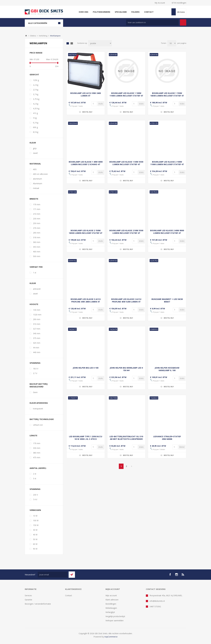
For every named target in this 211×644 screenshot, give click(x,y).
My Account (160, 3)
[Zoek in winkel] (152, 22)
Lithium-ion (38, 425)
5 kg (35, 118)
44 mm (36, 348)
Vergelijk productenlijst (115, 616)
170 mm (37, 204)
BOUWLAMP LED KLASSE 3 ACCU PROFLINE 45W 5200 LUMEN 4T (126, 300)
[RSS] (183, 575)
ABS (35, 169)
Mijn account (111, 595)
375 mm (37, 338)
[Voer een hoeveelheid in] (94, 104)
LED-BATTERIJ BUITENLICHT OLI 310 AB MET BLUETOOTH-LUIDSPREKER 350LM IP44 (126, 439)
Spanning (35, 363)
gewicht (34, 74)
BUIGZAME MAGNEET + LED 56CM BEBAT (167, 300)
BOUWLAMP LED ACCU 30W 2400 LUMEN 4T (86, 94)
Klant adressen (112, 600)
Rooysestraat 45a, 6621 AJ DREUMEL (166, 595)
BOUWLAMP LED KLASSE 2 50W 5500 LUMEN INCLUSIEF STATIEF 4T (126, 232)
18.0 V (36, 369)
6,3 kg (36, 123)
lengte (33, 435)
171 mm (37, 209)
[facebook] (170, 575)
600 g (35, 127)
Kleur (33, 283)
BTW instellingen (179, 3)
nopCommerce (111, 637)
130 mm (37, 310)
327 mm (37, 329)
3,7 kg (36, 94)
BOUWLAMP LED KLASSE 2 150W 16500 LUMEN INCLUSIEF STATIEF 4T (86, 232)
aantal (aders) (38, 468)
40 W (35, 535)
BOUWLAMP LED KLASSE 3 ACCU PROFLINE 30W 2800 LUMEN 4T (86, 300)
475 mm (37, 457)
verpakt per (36, 267)
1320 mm (37, 315)
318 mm (37, 237)
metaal (36, 188)
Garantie (28, 600)
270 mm (37, 228)
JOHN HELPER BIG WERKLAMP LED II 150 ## (126, 369)
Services (28, 595)
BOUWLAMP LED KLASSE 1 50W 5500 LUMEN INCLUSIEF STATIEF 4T (126, 163)
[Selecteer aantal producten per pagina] (172, 43)
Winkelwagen (111, 608)
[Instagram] (177, 575)
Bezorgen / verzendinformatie (38, 604)
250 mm (37, 223)
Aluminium (38, 183)
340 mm (37, 333)
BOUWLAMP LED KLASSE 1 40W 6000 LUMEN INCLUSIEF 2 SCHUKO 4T (86, 163)
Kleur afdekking (39, 403)
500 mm (37, 256)
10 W (35, 516)
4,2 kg (36, 104)
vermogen (35, 510)
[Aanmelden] (52, 575)
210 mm (37, 214)
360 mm (37, 242)
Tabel (68, 43)
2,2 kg (36, 85)
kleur (33, 143)
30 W (35, 530)
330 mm (37, 448)
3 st (35, 478)
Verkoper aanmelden (115, 621)
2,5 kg (36, 90)
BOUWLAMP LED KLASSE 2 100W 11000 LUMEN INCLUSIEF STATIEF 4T (167, 163)
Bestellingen (111, 604)
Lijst (72, 43)
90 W (35, 549)
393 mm (37, 247)
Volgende (132, 466)
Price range (36, 53)
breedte (34, 199)
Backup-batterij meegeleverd (39, 385)
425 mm (37, 343)
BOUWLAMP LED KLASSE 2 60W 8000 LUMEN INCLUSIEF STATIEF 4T (167, 232)
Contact (69, 595)
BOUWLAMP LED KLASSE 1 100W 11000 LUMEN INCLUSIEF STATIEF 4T (126, 94)
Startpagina (26, 36)
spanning (35, 489)
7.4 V (35, 499)
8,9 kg (36, 132)
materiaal (35, 164)
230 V (35, 495)
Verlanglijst (110, 612)
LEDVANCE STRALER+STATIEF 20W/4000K (167, 438)
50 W (35, 539)
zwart (35, 153)
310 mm (37, 324)
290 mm (37, 233)
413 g (35, 113)
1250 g (36, 80)
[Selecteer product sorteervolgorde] (100, 43)
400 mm (37, 252)
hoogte (34, 304)
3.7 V (35, 373)
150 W (36, 525)
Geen (35, 392)
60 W (35, 544)
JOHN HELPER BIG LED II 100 (86, 368)
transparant (38, 409)
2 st (35, 474)
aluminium (37, 179)
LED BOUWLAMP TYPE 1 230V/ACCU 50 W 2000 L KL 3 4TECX (86, 438)
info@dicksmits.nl (157, 601)
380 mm (37, 453)
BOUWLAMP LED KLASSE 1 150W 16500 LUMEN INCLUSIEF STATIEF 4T (167, 94)
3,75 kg (36, 99)
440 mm (37, 352)
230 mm (37, 219)
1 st (35, 273)
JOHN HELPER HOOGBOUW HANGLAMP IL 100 (167, 369)
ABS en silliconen (40, 174)
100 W (36, 520)
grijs (35, 148)
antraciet (37, 289)
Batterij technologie (42, 419)
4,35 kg (36, 108)
